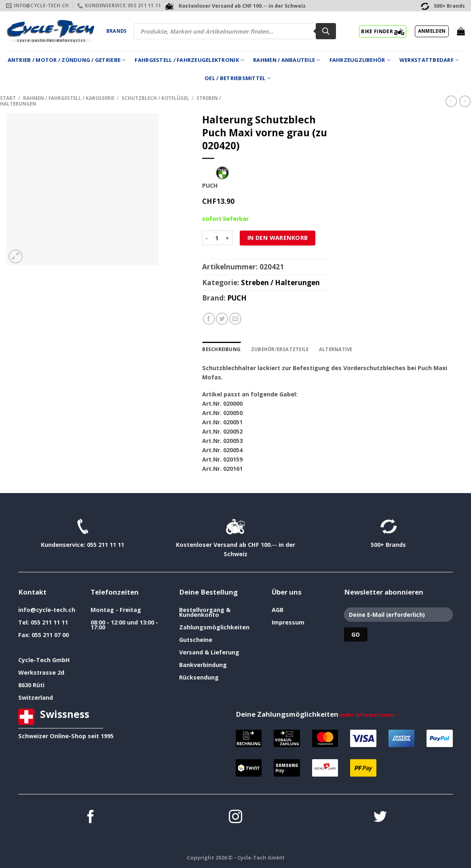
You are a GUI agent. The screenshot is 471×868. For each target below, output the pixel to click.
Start (8, 98)
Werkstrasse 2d (41, 672)
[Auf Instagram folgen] (235, 818)
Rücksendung (199, 677)
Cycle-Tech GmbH (44, 660)
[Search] (326, 31)
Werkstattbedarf (429, 60)
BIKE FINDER (383, 31)
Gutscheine (196, 640)
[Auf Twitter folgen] (380, 818)
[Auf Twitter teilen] (222, 319)
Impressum (288, 622)
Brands (116, 31)
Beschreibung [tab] (221, 349)
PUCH (237, 298)
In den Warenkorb (278, 238)
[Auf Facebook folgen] (91, 818)
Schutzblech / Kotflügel (155, 98)
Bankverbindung (203, 665)
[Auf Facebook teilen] (209, 319)
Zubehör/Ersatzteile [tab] (280, 349)
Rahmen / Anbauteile (287, 60)
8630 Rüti (31, 685)
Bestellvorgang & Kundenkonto (205, 612)
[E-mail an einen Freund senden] (235, 319)
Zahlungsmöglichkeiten (214, 627)
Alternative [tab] (336, 349)
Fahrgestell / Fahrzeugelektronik (189, 60)
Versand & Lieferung (209, 652)
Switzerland (36, 698)
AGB (278, 610)
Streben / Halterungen (280, 283)
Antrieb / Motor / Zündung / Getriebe (67, 60)
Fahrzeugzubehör (360, 60)
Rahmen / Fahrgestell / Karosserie (69, 98)
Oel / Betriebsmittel (238, 78)
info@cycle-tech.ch (47, 610)
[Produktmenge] (217, 238)
